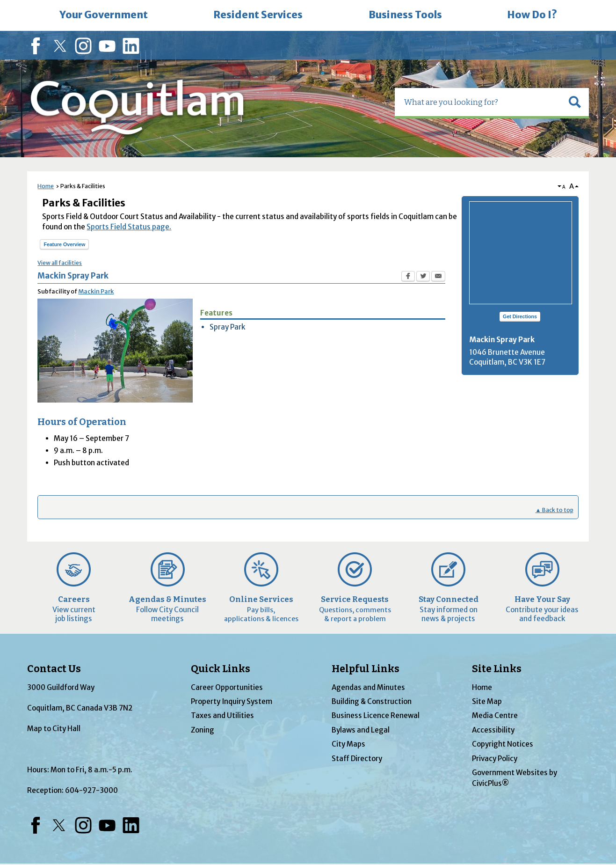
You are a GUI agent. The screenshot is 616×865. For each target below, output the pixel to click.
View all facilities (60, 263)
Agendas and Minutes (368, 687)
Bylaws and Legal (361, 730)
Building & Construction (372, 701)
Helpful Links (366, 669)
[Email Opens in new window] (438, 278)
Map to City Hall (54, 729)
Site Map (487, 701)
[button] (575, 102)
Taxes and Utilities (222, 715)
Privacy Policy (495, 759)
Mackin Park (96, 291)
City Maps (348, 744)
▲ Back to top (554, 510)
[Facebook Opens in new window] (408, 278)
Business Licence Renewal (376, 715)
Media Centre (495, 715)
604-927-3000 (91, 790)
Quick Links (221, 669)
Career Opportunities (227, 687)
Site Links (497, 669)
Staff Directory (357, 759)
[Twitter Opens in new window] (423, 278)
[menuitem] (104, 15)
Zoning (203, 730)
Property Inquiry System (232, 701)
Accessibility (493, 730)
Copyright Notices (503, 744)
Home (46, 186)
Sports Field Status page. (129, 227)
